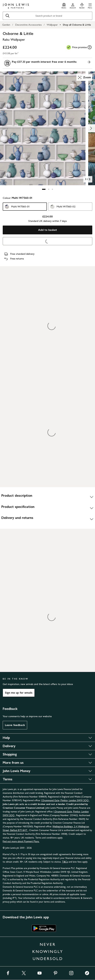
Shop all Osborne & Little (77, 25)
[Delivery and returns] (47, 519)
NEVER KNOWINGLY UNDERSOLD (48, 951)
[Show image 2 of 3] (91, 128)
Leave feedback (15, 725)
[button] (90, 5)
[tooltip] (90, 47)
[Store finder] (64, 5)
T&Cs (65, 862)
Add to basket (48, 230)
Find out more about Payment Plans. (21, 841)
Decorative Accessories (28, 25)
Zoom (84, 77)
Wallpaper (52, 25)
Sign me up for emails (19, 693)
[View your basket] (82, 5)
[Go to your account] (73, 5)
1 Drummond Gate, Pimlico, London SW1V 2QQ (65, 800)
